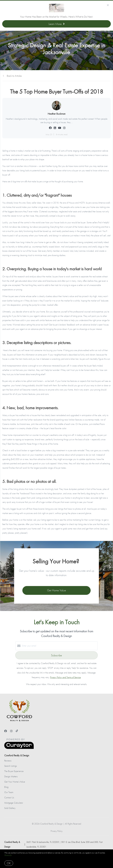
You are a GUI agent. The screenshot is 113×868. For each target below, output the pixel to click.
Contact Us (9, 798)
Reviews (8, 761)
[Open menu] (109, 36)
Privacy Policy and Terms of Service (65, 677)
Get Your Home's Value (15, 782)
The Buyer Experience (14, 771)
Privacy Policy (57, 831)
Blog (6, 787)
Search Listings (11, 766)
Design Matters (11, 776)
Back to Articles (14, 76)
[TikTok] (17, 731)
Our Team (9, 792)
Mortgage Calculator (14, 803)
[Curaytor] (19, 748)
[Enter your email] (59, 646)
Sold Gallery (10, 808)
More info (8, 855)
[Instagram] (11, 731)
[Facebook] (6, 731)
